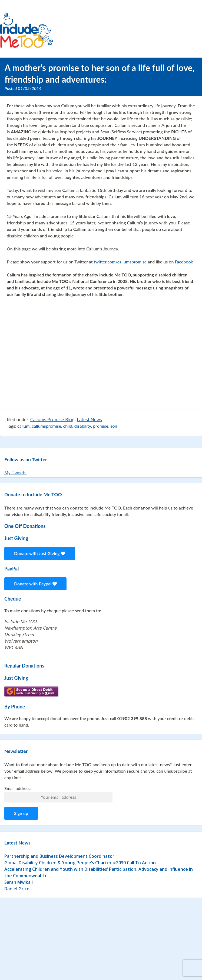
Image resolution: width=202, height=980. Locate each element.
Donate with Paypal (35, 584)
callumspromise (46, 426)
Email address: (18, 788)
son (114, 426)
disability (83, 426)
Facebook (184, 262)
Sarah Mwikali (19, 882)
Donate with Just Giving (40, 553)
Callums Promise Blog (52, 420)
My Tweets (15, 473)
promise (101, 426)
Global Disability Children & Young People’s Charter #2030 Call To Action (80, 863)
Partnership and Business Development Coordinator (59, 856)
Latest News (89, 420)
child (68, 426)
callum (23, 426)
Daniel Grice (17, 889)
